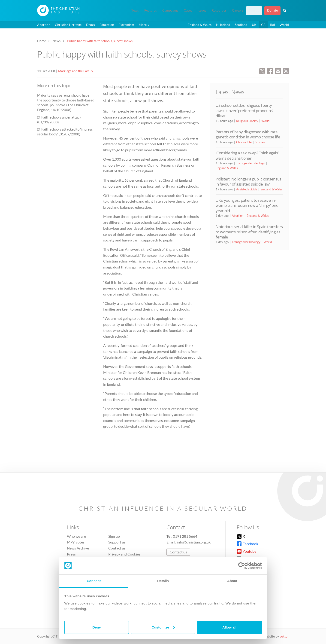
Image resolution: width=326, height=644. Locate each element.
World (284, 25)
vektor (284, 636)
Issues (202, 10)
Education (107, 25)
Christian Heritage (68, 25)
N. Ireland (223, 25)
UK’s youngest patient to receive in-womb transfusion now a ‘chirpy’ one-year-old (248, 205)
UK (254, 25)
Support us (117, 542)
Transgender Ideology (251, 163)
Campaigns (170, 10)
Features (151, 10)
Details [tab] (163, 581)
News (135, 10)
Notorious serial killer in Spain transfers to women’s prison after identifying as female (249, 232)
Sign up (254, 10)
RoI (273, 25)
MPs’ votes (76, 542)
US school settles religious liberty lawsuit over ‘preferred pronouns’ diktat (244, 110)
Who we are (76, 536)
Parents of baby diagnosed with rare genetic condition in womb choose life (248, 134)
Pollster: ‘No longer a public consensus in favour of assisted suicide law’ (248, 182)
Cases (188, 10)
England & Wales (200, 25)
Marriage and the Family (76, 71)
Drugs (91, 25)
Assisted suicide (247, 189)
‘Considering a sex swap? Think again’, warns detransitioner (248, 155)
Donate (272, 10)
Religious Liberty (247, 121)
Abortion (44, 25)
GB (263, 25)
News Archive (78, 548)
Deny (97, 627)
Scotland (241, 25)
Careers (238, 10)
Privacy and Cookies (124, 554)
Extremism (126, 25)
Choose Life (244, 142)
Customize (163, 627)
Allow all (229, 627)
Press (71, 554)
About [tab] (232, 581)
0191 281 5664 (185, 536)
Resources (219, 10)
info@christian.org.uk (194, 542)
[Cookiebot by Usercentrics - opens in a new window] (242, 566)
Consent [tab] (94, 581)
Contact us (117, 548)
